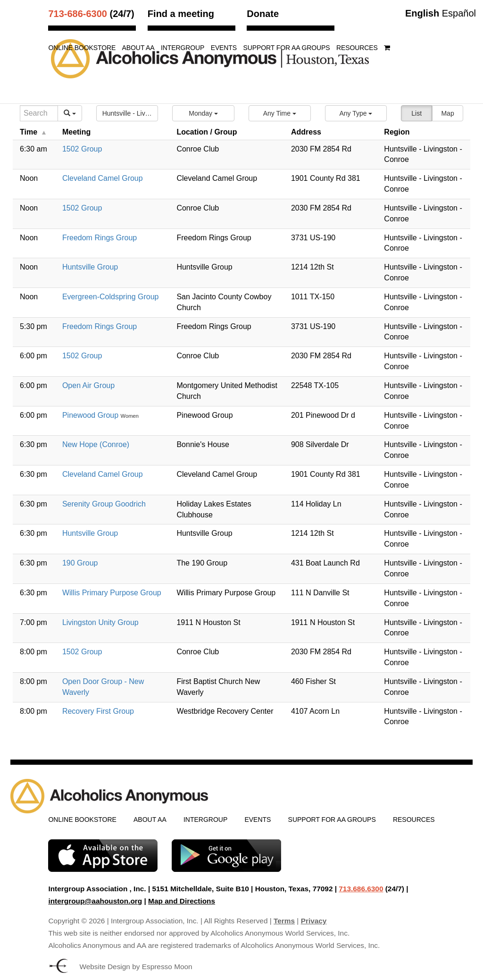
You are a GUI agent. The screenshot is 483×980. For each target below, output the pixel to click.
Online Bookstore (82, 48)
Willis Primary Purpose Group (112, 593)
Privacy (314, 921)
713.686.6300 (361, 889)
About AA (138, 48)
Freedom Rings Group (100, 238)
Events (224, 48)
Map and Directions (182, 901)
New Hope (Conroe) (96, 444)
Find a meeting (181, 14)
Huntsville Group (90, 267)
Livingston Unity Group (100, 622)
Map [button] (447, 113)
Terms (284, 921)
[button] (127, 113)
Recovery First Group (98, 711)
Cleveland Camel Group (103, 178)
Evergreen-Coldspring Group (111, 297)
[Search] (39, 113)
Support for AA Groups (286, 48)
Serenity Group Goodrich (104, 504)
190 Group (80, 563)
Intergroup (183, 48)
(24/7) (91, 14)
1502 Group (82, 149)
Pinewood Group (92, 415)
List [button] (416, 113)
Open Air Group (88, 385)
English (422, 13)
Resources (357, 48)
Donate (263, 14)
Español (459, 13)
